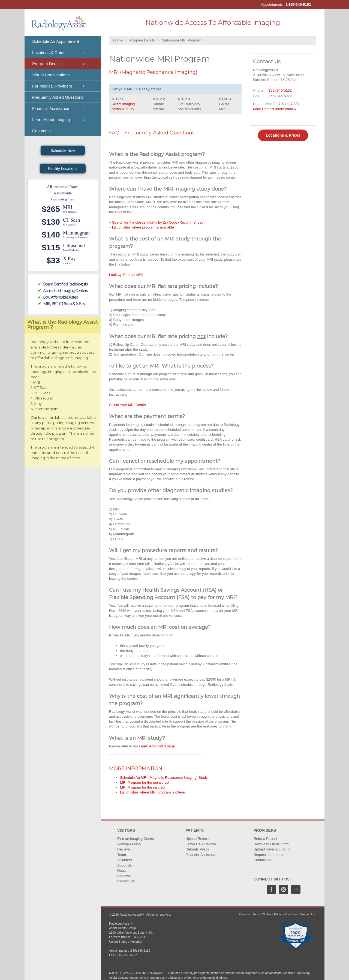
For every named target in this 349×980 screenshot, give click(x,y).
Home (118, 40)
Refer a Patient (265, 839)
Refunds (244, 914)
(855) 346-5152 (280, 90)
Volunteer (125, 860)
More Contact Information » (275, 109)
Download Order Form (271, 844)
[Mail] (296, 889)
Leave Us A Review (201, 844)
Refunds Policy (197, 849)
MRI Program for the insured (142, 787)
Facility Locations (63, 169)
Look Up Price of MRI (126, 275)
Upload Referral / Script (272, 849)
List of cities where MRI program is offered (153, 792)
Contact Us (126, 881)
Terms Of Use (262, 914)
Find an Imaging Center (136, 839)
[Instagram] (284, 889)
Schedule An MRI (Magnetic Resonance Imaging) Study (164, 778)
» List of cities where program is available (142, 227)
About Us (124, 865)
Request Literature (268, 855)
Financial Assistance (201, 855)
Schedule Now (63, 151)
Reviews (124, 849)
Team (122, 855)
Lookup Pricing (129, 844)
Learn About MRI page (157, 746)
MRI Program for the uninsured (144, 782)
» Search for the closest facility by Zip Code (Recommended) (157, 222)
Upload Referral (198, 839)
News (122, 871)
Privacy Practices (285, 914)
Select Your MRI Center (128, 405)
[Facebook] (271, 889)
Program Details (142, 40)
